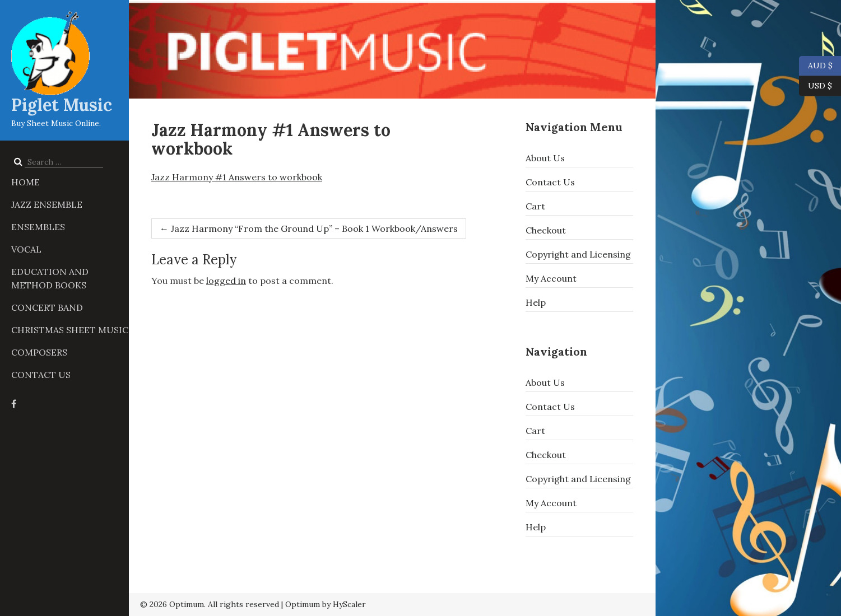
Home (25, 182)
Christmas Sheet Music (70, 330)
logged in (226, 281)
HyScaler (349, 604)
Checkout (546, 230)
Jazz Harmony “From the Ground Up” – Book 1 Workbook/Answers (309, 228)
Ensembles (38, 227)
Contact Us (41, 375)
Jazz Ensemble (47, 204)
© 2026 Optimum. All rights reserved (210, 604)
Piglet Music (62, 105)
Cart (535, 206)
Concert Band (47, 307)
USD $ (820, 86)
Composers (39, 352)
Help (536, 302)
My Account (551, 278)
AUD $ (816, 66)
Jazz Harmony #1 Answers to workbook (237, 177)
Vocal (26, 249)
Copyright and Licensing (578, 254)
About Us (545, 158)
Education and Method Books (50, 278)
